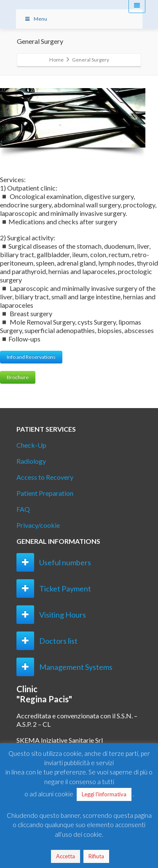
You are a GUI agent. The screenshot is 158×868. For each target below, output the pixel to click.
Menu (36, 19)
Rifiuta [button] (96, 856)
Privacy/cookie (38, 525)
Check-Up (31, 445)
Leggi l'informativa (104, 794)
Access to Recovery (45, 477)
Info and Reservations (31, 357)
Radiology (31, 461)
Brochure (18, 377)
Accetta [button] (66, 856)
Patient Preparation (45, 493)
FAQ (23, 509)
